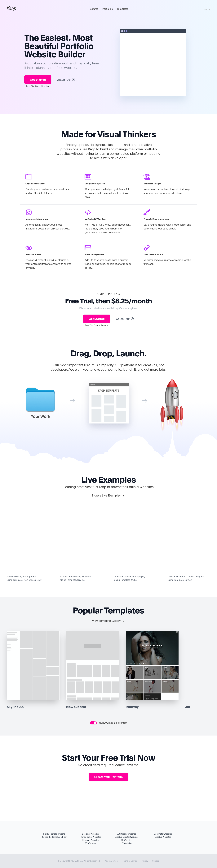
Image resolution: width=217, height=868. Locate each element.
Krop (11, 8)
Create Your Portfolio (108, 777)
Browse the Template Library (54, 837)
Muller (134, 580)
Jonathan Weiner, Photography (130, 577)
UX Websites (127, 843)
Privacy (145, 861)
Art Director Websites (127, 834)
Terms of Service (130, 861)
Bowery (189, 580)
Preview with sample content (112, 723)
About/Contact (111, 861)
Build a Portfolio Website (54, 834)
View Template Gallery (108, 621)
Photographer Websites (90, 837)
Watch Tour (66, 80)
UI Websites (127, 840)
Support (156, 861)
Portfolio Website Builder (59, 50)
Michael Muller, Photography (21, 577)
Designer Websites (90, 834)
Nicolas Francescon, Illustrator (76, 577)
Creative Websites (163, 837)
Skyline (81, 580)
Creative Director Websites (127, 837)
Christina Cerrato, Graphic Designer (186, 577)
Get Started (38, 80)
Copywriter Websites (163, 834)
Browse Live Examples (108, 496)
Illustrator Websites (90, 840)
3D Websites (90, 843)
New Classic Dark (33, 580)
